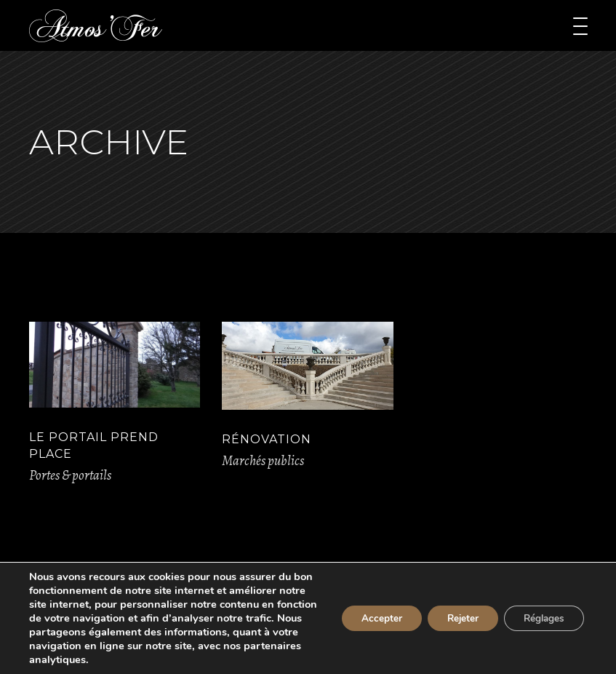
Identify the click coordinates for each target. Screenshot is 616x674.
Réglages (541, 618)
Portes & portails (70, 475)
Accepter (367, 618)
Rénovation (267, 439)
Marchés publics (263, 461)
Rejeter (453, 618)
